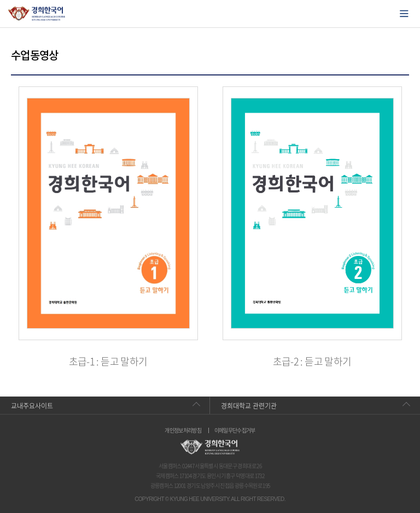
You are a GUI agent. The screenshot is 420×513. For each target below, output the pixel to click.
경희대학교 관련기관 (249, 406)
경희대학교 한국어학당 (37, 14)
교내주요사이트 (32, 406)
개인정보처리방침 (183, 430)
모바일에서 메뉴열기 (404, 14)
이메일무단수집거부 (235, 430)
